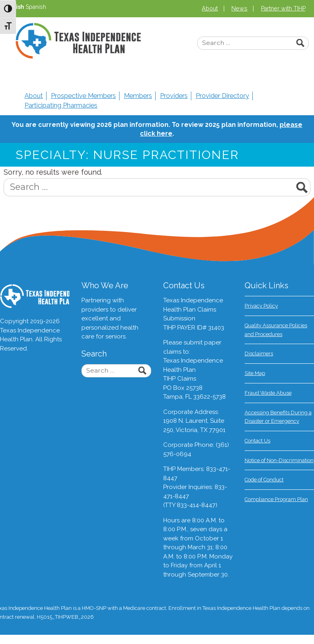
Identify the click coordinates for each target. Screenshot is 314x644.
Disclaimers (259, 354)
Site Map (255, 373)
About (210, 8)
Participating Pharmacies (61, 105)
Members (138, 96)
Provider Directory (222, 96)
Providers (174, 96)
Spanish (36, 7)
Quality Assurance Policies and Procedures (276, 330)
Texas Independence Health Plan (78, 41)
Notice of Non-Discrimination (279, 460)
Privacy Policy (261, 306)
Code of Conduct (264, 480)
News (239, 8)
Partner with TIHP (283, 8)
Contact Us (257, 441)
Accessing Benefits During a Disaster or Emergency (278, 417)
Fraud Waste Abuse (268, 393)
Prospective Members (83, 96)
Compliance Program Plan (276, 499)
